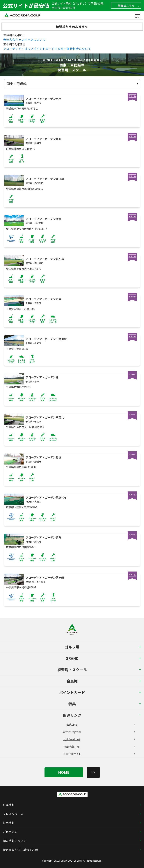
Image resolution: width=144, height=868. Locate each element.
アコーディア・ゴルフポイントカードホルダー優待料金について (47, 49)
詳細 (129, 6)
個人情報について (15, 841)
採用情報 (9, 823)
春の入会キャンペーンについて (24, 39)
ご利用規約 (10, 832)
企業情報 (9, 805)
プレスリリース (13, 814)
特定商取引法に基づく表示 (20, 850)
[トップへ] (93, 772)
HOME (64, 772)
